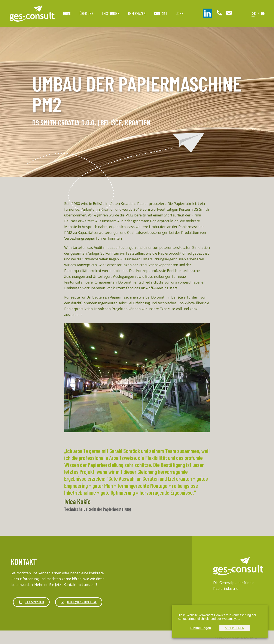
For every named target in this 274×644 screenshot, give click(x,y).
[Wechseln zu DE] (254, 13)
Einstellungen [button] (201, 628)
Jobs (180, 13)
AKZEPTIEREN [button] (234, 628)
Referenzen (137, 13)
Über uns (86, 13)
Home (67, 13)
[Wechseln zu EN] (263, 13)
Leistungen (111, 13)
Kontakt (161, 13)
